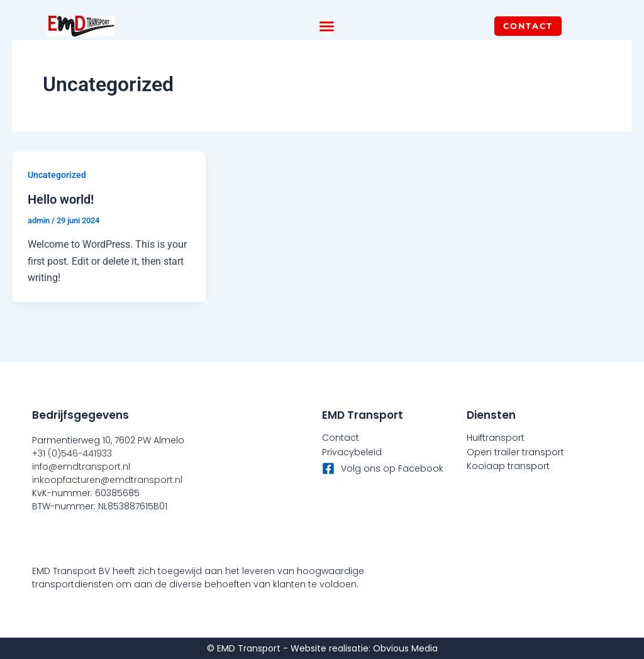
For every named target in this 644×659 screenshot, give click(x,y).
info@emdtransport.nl (81, 467)
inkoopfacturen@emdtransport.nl (107, 480)
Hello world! (61, 199)
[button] (327, 26)
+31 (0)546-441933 (72, 453)
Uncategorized (57, 175)
